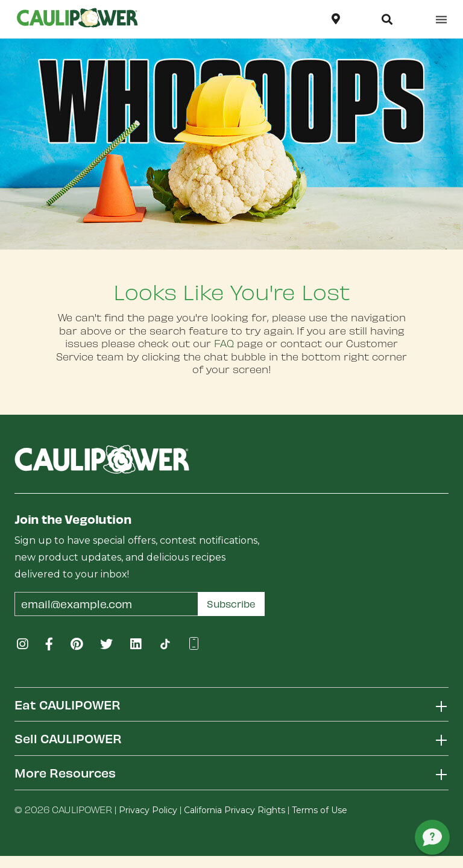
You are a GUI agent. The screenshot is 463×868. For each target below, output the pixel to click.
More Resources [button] (65, 772)
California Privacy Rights (235, 810)
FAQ (224, 343)
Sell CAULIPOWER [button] (68, 738)
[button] (387, 19)
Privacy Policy (148, 810)
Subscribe (231, 604)
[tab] (231, 704)
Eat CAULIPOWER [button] (68, 704)
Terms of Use (320, 810)
